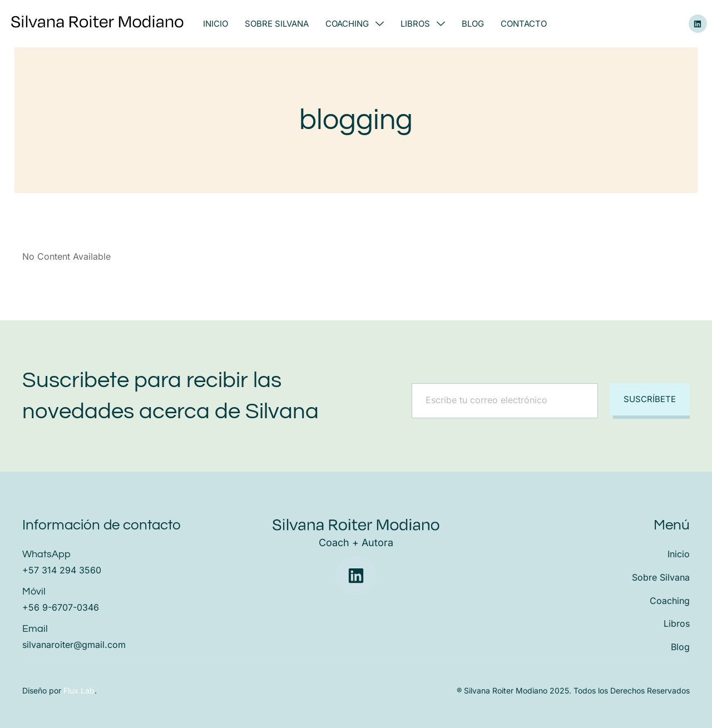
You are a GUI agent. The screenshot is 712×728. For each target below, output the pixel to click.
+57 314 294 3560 (62, 570)
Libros (423, 24)
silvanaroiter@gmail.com (74, 645)
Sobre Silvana (277, 24)
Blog (473, 24)
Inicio (216, 24)
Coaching (355, 24)
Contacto (524, 24)
